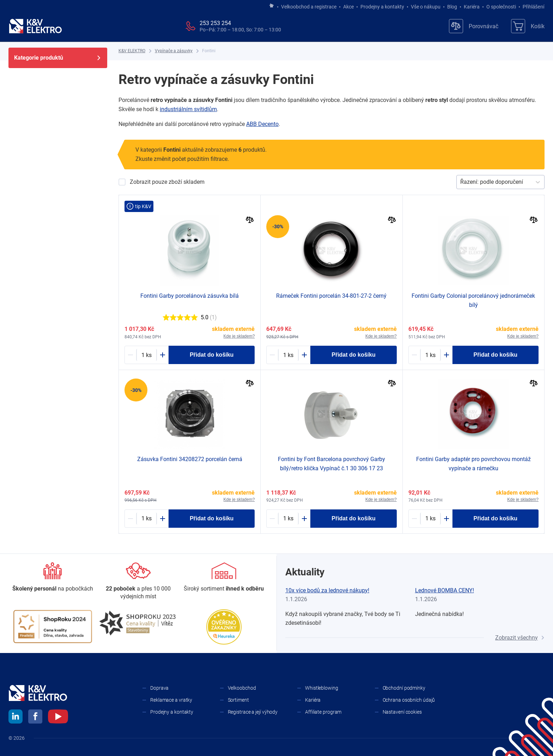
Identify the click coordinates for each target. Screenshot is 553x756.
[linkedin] (16, 718)
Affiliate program (323, 712)
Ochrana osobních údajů (409, 700)
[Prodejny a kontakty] (138, 582)
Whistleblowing (322, 688)
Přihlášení (532, 7)
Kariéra (472, 7)
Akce (348, 7)
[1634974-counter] (147, 355)
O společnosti (501, 7)
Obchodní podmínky (404, 688)
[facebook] (35, 718)
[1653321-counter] (147, 519)
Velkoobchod (242, 688)
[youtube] (58, 718)
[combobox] (461, 182)
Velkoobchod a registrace (309, 7)
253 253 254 (215, 23)
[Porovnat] (250, 221)
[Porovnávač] (474, 26)
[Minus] (130, 355)
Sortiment (238, 700)
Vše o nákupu (426, 7)
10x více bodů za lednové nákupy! (327, 590)
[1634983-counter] (288, 519)
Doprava (159, 688)
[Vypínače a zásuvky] (174, 51)
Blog (452, 7)
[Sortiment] (224, 577)
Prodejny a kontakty (382, 7)
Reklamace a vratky (171, 700)
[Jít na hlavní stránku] (272, 6)
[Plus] (163, 355)
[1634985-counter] (430, 355)
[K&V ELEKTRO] (35, 26)
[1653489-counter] (288, 355)
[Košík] (528, 26)
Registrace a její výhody (253, 712)
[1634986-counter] (430, 519)
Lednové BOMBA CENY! (445, 590)
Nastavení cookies (402, 712)
